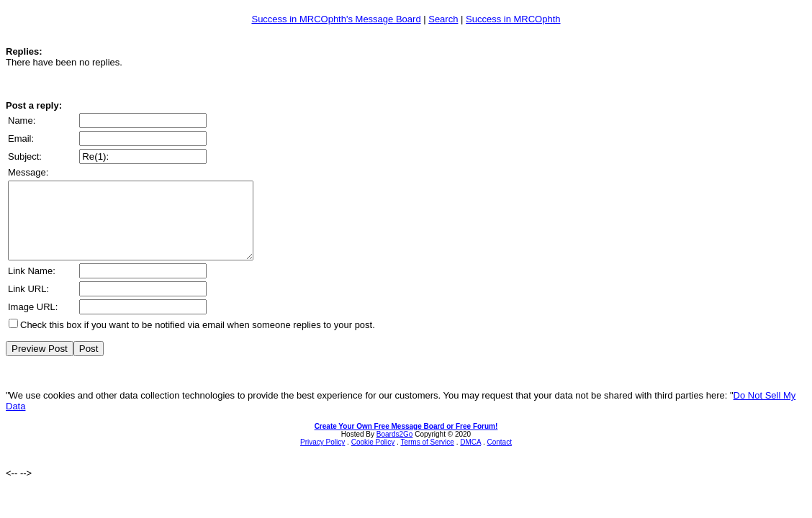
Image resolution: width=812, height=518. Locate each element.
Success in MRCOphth (513, 19)
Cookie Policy (373, 457)
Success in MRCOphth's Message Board (336, 19)
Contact (499, 457)
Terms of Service (427, 457)
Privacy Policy (322, 457)
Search (443, 19)
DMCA (470, 457)
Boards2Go (395, 449)
